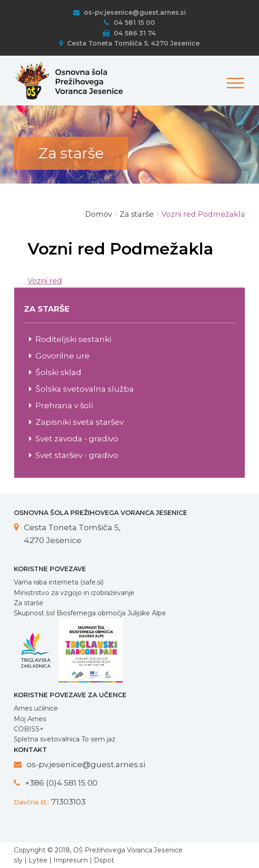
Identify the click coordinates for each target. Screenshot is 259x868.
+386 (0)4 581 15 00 (61, 783)
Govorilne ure (63, 356)
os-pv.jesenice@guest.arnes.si (129, 12)
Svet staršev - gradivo (77, 455)
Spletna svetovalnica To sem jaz (65, 739)
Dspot (104, 860)
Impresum (71, 860)
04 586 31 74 (129, 33)
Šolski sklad (58, 372)
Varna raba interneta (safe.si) (59, 582)
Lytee (38, 860)
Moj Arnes (30, 719)
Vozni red (45, 281)
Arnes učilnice (36, 708)
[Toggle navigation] (234, 78)
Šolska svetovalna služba (85, 389)
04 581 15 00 (129, 23)
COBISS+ (29, 729)
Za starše (29, 603)
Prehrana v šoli (64, 405)
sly (18, 860)
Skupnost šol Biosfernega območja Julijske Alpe (90, 613)
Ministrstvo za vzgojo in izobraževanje (74, 593)
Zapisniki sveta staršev (80, 422)
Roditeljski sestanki (73, 339)
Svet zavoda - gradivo (77, 438)
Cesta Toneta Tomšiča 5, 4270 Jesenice (129, 43)
